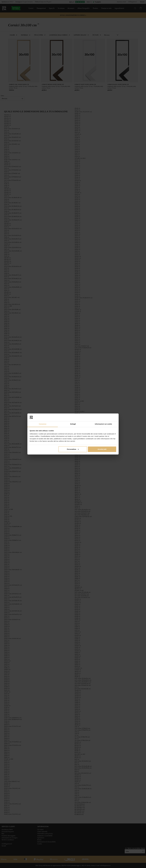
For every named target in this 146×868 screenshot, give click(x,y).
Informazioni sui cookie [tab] (103, 424)
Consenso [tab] (43, 424)
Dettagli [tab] (73, 424)
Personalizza (73, 449)
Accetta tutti (102, 449)
